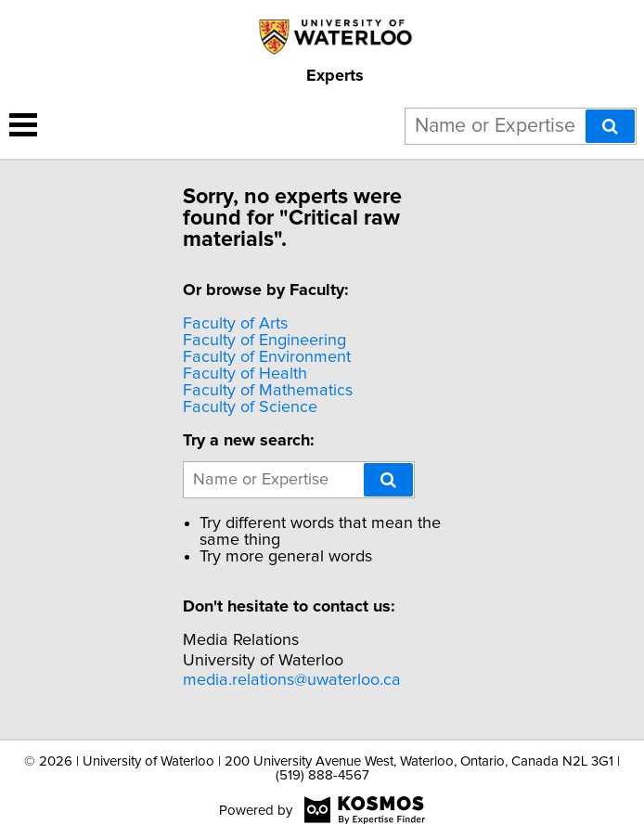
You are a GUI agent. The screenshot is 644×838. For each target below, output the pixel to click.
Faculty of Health (245, 374)
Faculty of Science (250, 407)
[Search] (610, 126)
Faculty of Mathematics (268, 391)
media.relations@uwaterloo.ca (292, 680)
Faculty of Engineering (264, 341)
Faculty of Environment (267, 357)
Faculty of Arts (235, 324)
